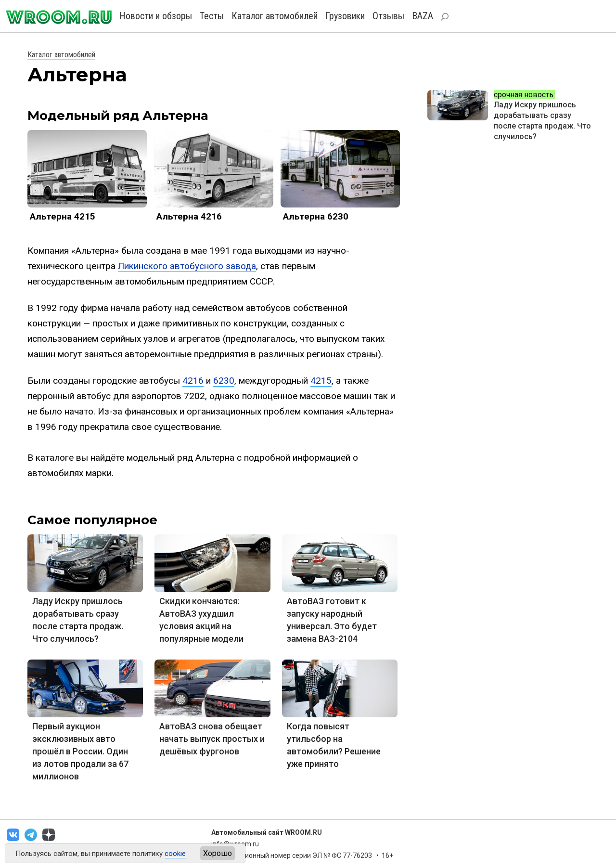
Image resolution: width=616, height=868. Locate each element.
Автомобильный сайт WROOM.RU (267, 832)
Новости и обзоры (156, 16)
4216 (193, 381)
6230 (224, 381)
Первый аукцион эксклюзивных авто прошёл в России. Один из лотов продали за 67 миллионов (80, 751)
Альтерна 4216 (189, 216)
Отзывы (388, 16)
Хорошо (218, 853)
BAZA (423, 16)
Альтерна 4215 (63, 216)
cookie (175, 854)
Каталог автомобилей (275, 16)
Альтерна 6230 (316, 216)
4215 (321, 381)
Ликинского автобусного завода (187, 266)
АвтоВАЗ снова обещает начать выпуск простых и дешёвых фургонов (212, 739)
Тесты (212, 16)
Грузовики (345, 16)
